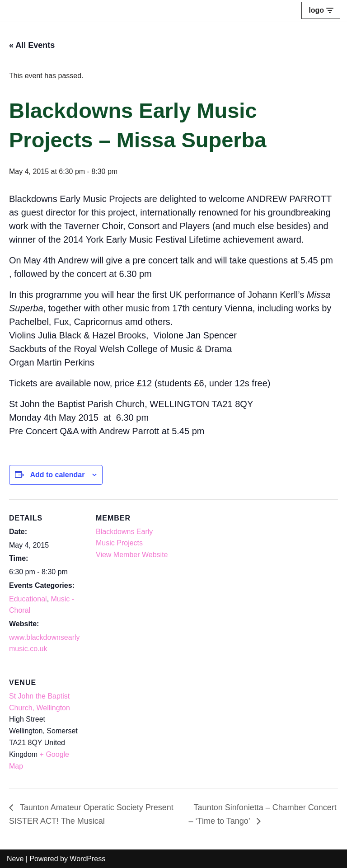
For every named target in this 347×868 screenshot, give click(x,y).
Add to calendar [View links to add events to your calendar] (57, 475)
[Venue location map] (143, 726)
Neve (15, 859)
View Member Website (132, 555)
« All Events (32, 45)
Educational (28, 599)
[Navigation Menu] (321, 10)
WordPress (87, 859)
